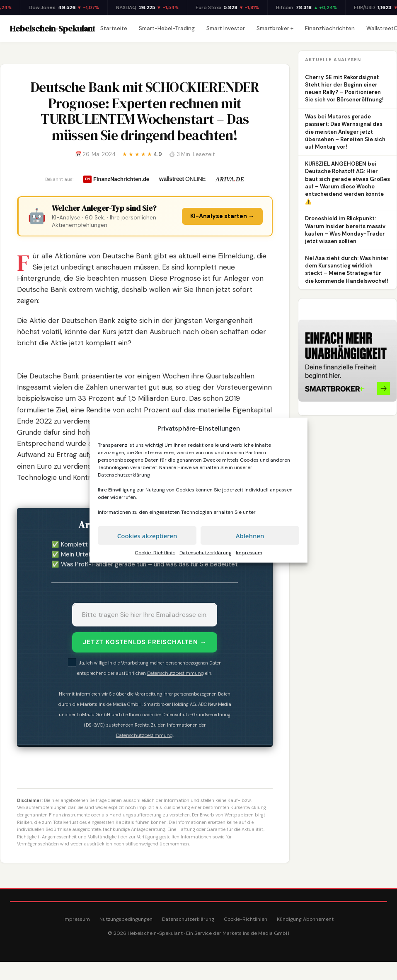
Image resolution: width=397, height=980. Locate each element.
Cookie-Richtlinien (246, 919)
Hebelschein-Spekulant (53, 29)
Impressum (249, 553)
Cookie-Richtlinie (155, 553)
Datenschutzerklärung (124, 475)
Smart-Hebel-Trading (167, 28)
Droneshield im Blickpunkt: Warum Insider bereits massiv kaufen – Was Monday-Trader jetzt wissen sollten (345, 230)
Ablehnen (250, 535)
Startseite (114, 28)
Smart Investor (226, 28)
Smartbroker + (275, 28)
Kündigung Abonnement (305, 919)
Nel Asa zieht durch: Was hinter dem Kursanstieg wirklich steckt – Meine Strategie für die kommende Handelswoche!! (347, 270)
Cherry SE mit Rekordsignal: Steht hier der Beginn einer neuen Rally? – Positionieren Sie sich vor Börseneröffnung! (344, 89)
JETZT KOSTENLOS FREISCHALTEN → (145, 642)
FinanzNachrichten (330, 28)
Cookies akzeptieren (147, 535)
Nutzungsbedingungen (126, 919)
